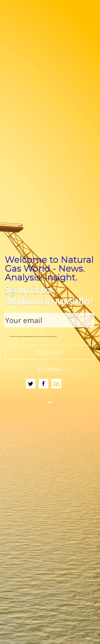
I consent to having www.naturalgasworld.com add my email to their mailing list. (32, 336)
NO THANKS (50, 369)
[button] (50, 268)
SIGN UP (50, 352)
